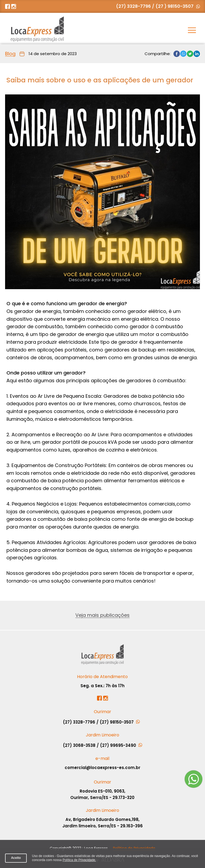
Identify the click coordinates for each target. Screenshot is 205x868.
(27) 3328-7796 (133, 6)
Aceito (16, 858)
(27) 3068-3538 (79, 745)
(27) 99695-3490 (121, 745)
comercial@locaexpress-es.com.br (102, 768)
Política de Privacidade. (79, 860)
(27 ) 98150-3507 (178, 6)
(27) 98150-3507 (120, 722)
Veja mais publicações (102, 615)
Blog (10, 54)
